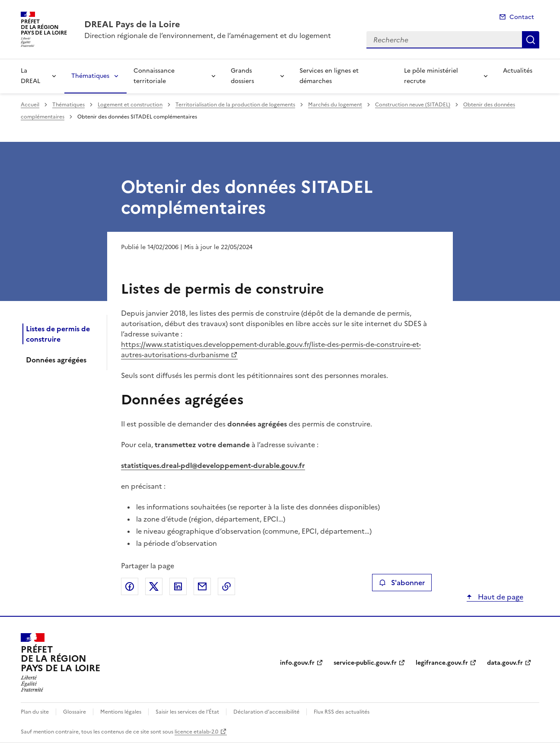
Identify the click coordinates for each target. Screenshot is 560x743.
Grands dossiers (242, 76)
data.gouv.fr (505, 663)
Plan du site (35, 712)
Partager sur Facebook (130, 586)
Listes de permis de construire (58, 334)
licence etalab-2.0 (196, 732)
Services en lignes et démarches (329, 76)
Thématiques (90, 76)
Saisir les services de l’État (187, 712)
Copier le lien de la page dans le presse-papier (226, 586)
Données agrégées (56, 360)
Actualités (518, 71)
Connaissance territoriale (154, 76)
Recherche (531, 40)
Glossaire (75, 712)
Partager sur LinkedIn (178, 586)
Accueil (30, 105)
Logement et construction (130, 105)
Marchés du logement (335, 105)
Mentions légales (121, 712)
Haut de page (500, 597)
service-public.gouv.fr (365, 663)
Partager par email (202, 586)
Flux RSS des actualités (342, 712)
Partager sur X (154, 586)
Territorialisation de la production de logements (235, 105)
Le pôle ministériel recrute (431, 76)
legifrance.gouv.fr (442, 663)
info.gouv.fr (297, 663)
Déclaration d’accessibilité (266, 712)
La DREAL (30, 76)
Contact (522, 17)
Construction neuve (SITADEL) (413, 105)
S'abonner (402, 583)
